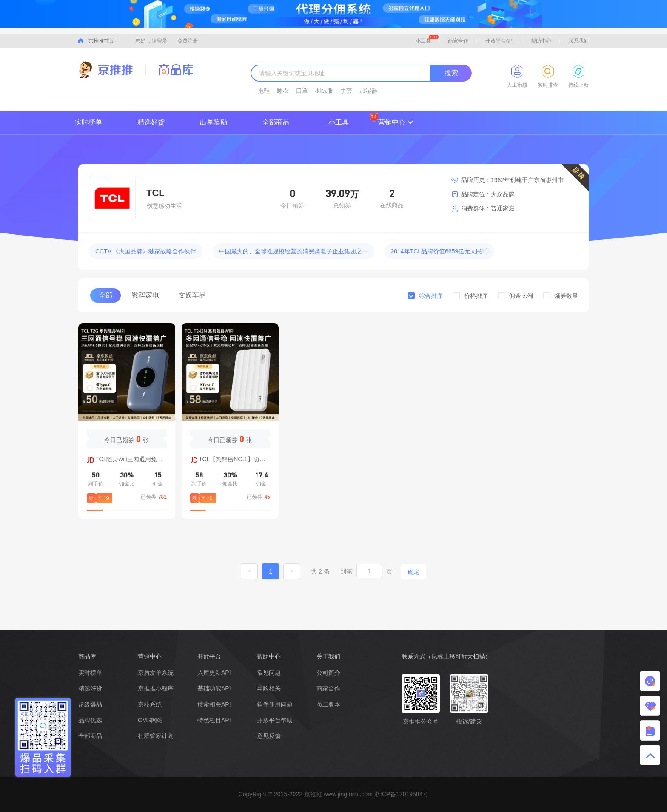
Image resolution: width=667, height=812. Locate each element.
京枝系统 (150, 704)
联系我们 (579, 41)
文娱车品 (192, 295)
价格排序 (476, 296)
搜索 (451, 73)
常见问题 (269, 673)
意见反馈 (269, 736)
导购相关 (269, 688)
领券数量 (566, 296)
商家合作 (458, 41)
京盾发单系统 (156, 673)
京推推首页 (101, 41)
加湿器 (368, 91)
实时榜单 (88, 122)
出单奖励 (214, 122)
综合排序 (431, 296)
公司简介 (328, 673)
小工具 (427, 39)
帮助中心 (541, 41)
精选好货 (151, 122)
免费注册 (188, 41)
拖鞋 (264, 91)
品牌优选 (90, 720)
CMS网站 (150, 720)
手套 (346, 91)
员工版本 (328, 704)
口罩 (302, 91)
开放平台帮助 (275, 720)
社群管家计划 (156, 736)
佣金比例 (521, 296)
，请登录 (157, 41)
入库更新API (214, 673)
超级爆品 (90, 704)
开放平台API (500, 41)
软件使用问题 (275, 704)
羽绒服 (324, 91)
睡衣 (283, 91)
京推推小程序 (156, 688)
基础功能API (214, 688)
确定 (413, 572)
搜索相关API (214, 704)
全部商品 (276, 122)
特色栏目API (214, 720)
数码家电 (145, 295)
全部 (105, 295)
